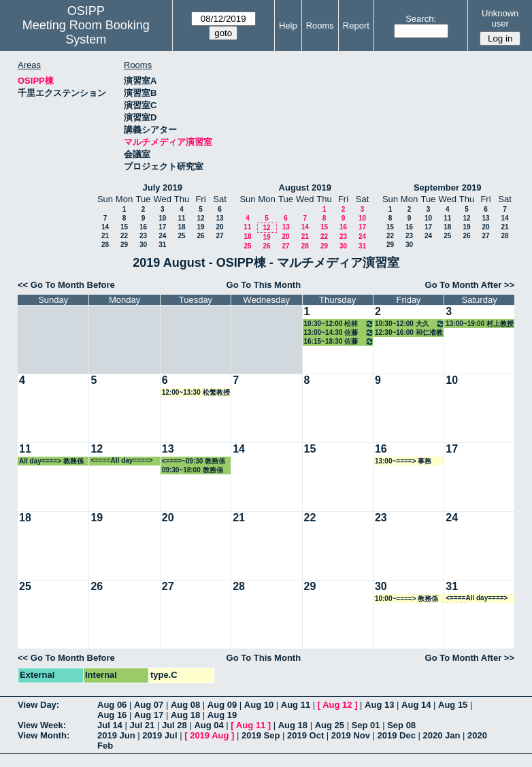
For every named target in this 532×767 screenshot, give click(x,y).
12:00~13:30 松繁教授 (196, 392)
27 (219, 236)
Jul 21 (142, 725)
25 (181, 236)
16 (143, 227)
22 (124, 236)
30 (143, 245)
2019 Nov (351, 735)
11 (181, 218)
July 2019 (162, 187)
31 (162, 245)
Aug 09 (222, 705)
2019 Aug (209, 735)
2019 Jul (160, 735)
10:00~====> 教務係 (406, 599)
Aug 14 (416, 705)
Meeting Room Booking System (86, 32)
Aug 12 (337, 705)
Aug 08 (185, 705)
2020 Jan (442, 735)
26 (200, 236)
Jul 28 (174, 725)
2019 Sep (261, 735)
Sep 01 (366, 725)
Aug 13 (379, 705)
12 (200, 218)
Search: (421, 19)
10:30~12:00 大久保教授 (410, 324)
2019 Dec (397, 735)
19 (200, 227)
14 (105, 227)
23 (143, 236)
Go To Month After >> (470, 285)
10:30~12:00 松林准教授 (339, 324)
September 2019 (448, 187)
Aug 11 (296, 705)
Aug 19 (222, 715)
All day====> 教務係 (51, 461)
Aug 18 (185, 715)
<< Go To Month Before (66, 285)
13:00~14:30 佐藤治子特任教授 (339, 332)
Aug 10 (259, 705)
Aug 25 (330, 725)
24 (162, 236)
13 (219, 218)
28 (105, 245)
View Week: (42, 725)
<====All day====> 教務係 (121, 461)
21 (105, 236)
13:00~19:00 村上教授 (480, 324)
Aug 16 (112, 715)
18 (181, 227)
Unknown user (500, 18)
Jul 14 (110, 725)
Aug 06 (112, 705)
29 (124, 245)
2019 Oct (305, 735)
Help (288, 26)
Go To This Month (264, 285)
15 (124, 227)
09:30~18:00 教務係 (193, 470)
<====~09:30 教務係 (194, 461)
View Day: (38, 705)
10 (162, 218)
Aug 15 (453, 705)
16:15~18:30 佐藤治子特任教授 (339, 341)
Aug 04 (209, 725)
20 (219, 227)
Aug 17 (149, 715)
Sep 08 (401, 725)
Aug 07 (149, 705)
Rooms (320, 26)
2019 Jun (116, 735)
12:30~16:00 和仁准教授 (409, 333)
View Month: (44, 735)
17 (162, 227)
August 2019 (305, 187)
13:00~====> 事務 (403, 461)
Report (356, 26)
